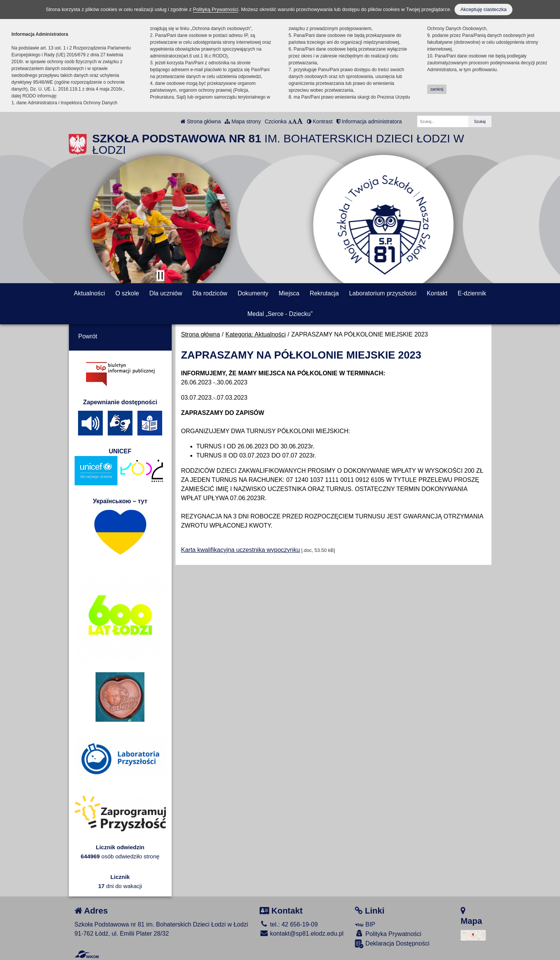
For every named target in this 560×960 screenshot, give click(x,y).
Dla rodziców (210, 293)
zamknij (437, 89)
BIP (365, 924)
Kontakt (437, 293)
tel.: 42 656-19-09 (289, 924)
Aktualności (89, 293)
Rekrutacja (324, 293)
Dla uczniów (166, 293)
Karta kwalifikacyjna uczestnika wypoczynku (241, 550)
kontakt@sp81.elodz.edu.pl (302, 934)
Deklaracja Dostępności (392, 944)
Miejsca (289, 293)
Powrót (88, 336)
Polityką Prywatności (216, 9)
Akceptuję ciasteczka (483, 9)
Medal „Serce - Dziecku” (280, 314)
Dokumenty (253, 293)
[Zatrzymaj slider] (161, 276)
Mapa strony (243, 121)
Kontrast (320, 121)
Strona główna (201, 121)
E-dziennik (472, 293)
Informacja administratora (369, 121)
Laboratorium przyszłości (383, 293)
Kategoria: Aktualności (255, 334)
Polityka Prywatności (388, 934)
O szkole (127, 293)
